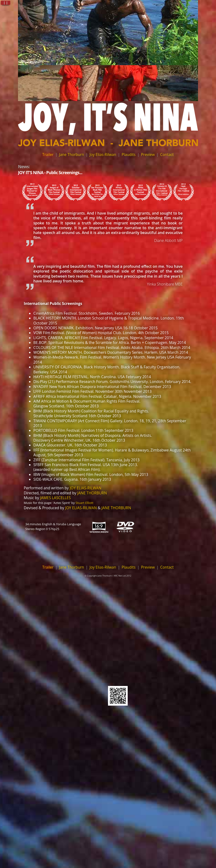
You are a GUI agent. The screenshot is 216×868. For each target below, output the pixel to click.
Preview (148, 154)
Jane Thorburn (72, 154)
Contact (167, 154)
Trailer (48, 154)
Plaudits (129, 154)
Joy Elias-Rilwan (103, 154)
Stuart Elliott (84, 503)
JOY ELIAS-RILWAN (85, 488)
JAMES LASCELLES (55, 498)
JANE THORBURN (92, 493)
